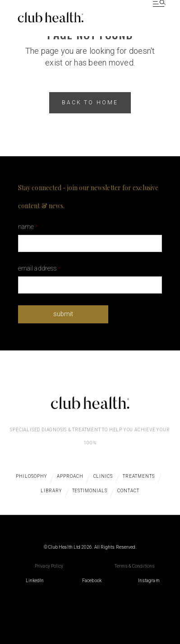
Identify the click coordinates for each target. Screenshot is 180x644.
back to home (90, 103)
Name (28, 227)
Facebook (92, 581)
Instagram (149, 581)
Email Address (39, 268)
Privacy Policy (49, 566)
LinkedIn (35, 581)
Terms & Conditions (135, 566)
